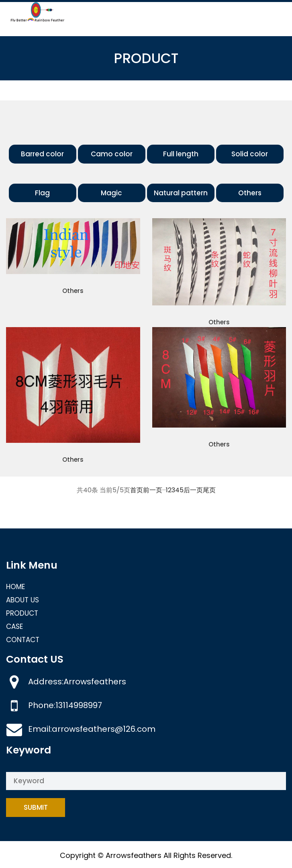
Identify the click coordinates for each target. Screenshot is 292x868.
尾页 (209, 490)
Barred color (42, 154)
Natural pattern (181, 193)
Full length (181, 154)
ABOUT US (22, 600)
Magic (111, 193)
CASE (14, 626)
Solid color (250, 154)
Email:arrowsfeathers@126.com (92, 729)
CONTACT (23, 640)
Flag (42, 193)
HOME (15, 587)
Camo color (112, 154)
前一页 (153, 490)
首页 (137, 490)
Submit (36, 807)
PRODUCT (22, 613)
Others (250, 193)
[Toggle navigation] (275, 13)
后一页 (193, 490)
